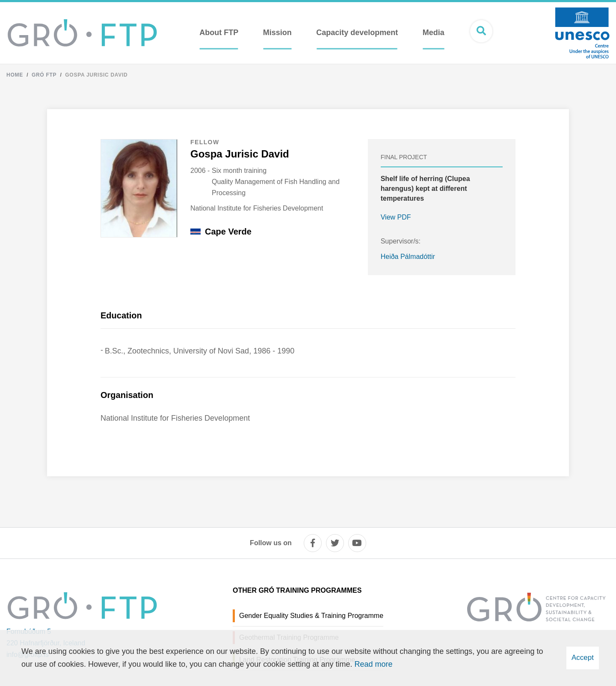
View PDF (396, 217)
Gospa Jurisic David (96, 75)
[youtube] (357, 543)
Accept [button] (583, 658)
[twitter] (335, 543)
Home (15, 75)
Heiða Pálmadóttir (408, 257)
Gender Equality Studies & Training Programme (311, 616)
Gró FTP (44, 75)
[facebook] (313, 543)
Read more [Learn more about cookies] (373, 664)
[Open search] (481, 31)
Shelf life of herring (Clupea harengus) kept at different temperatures (425, 189)
